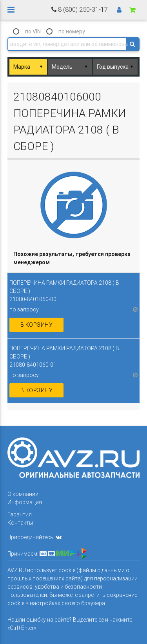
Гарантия (20, 514)
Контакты (20, 523)
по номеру (72, 31)
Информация (25, 502)
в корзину (37, 325)
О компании (23, 494)
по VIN (33, 31)
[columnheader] (74, 259)
